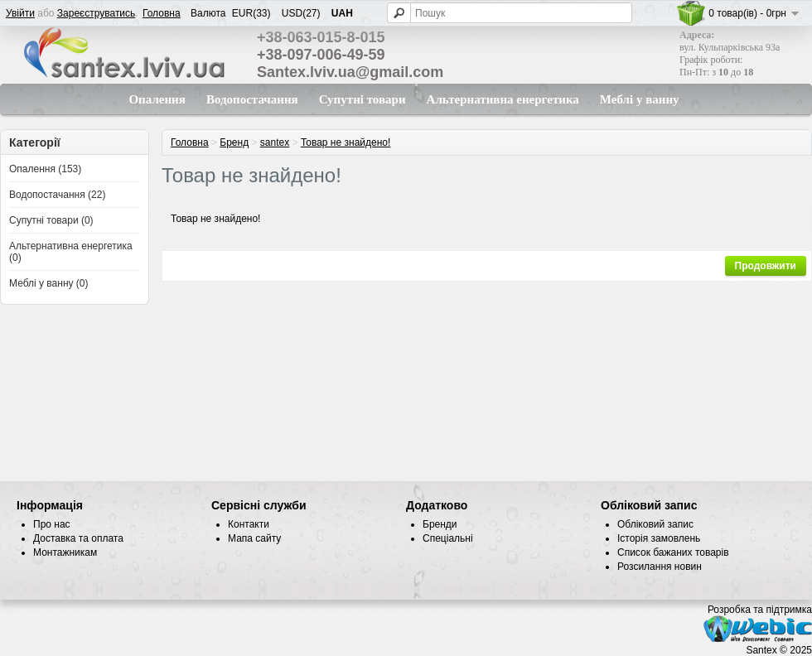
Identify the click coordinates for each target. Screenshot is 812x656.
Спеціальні (448, 538)
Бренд (234, 142)
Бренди (440, 524)
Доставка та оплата (78, 538)
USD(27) (301, 13)
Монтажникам (65, 552)
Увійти (20, 13)
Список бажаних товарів (673, 552)
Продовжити (766, 266)
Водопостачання (252, 99)
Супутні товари (362, 99)
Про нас (52, 524)
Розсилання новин (660, 567)
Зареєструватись (97, 13)
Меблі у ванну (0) (49, 283)
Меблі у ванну (640, 99)
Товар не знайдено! (346, 142)
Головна (162, 13)
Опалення (157, 99)
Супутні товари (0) (51, 220)
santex (275, 142)
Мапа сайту (254, 538)
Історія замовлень (659, 538)
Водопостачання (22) (57, 195)
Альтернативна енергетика (503, 99)
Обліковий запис (655, 524)
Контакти (249, 524)
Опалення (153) (45, 169)
